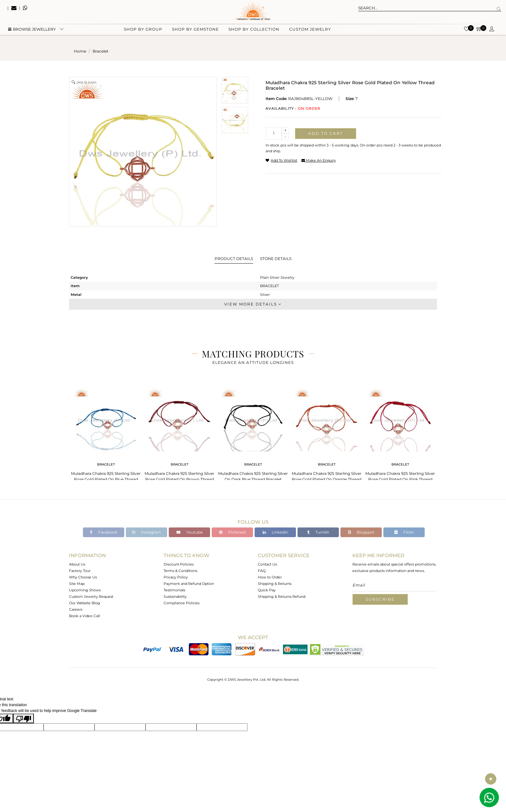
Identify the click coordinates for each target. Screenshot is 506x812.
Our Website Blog (85, 603)
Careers (76, 609)
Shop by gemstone (195, 32)
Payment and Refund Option (189, 584)
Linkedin (275, 532)
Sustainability (175, 596)
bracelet (101, 51)
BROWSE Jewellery (32, 32)
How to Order (270, 577)
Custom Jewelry (310, 32)
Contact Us (267, 564)
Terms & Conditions (180, 571)
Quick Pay (267, 590)
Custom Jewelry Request (91, 596)
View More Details (253, 304)
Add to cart (326, 133)
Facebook (104, 532)
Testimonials (174, 590)
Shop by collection (254, 32)
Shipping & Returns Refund (282, 596)
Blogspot (361, 532)
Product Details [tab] (234, 259)
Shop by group (143, 32)
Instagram (147, 532)
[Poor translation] (24, 718)
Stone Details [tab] (276, 259)
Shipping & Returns (275, 584)
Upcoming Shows (85, 590)
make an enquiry (319, 160)
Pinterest (233, 532)
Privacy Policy (176, 577)
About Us (77, 564)
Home (80, 51)
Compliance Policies (182, 603)
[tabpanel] (106, 435)
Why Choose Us (83, 577)
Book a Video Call (85, 616)
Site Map (77, 584)
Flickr (404, 532)
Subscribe (380, 599)
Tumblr (318, 532)
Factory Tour (80, 571)
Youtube (190, 532)
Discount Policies (179, 564)
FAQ (262, 571)
